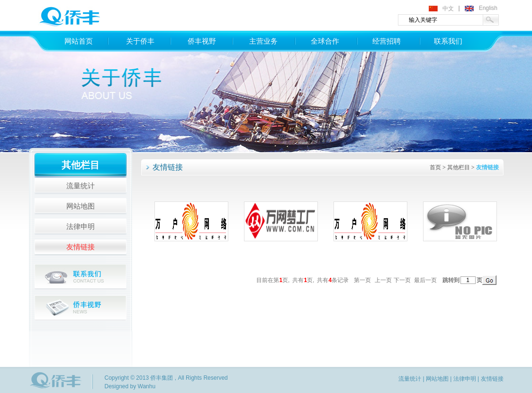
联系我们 (448, 41)
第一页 (362, 280)
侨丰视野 (202, 41)
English (488, 8)
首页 (435, 167)
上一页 (383, 280)
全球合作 (325, 41)
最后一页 (425, 280)
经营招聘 (387, 41)
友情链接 (81, 247)
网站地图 (81, 206)
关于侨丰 (140, 41)
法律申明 (81, 227)
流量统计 (81, 186)
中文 (448, 9)
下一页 (402, 280)
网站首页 (79, 41)
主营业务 (263, 41)
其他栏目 (459, 167)
